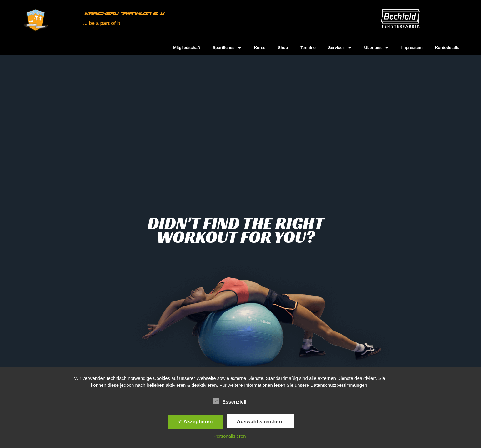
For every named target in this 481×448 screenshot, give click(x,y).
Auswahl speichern (260, 421)
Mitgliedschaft (187, 48)
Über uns (376, 48)
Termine (308, 48)
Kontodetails (447, 48)
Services (340, 48)
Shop (283, 48)
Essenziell (230, 401)
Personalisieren (230, 436)
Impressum (412, 48)
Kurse (260, 48)
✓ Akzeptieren (195, 421)
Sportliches (227, 48)
